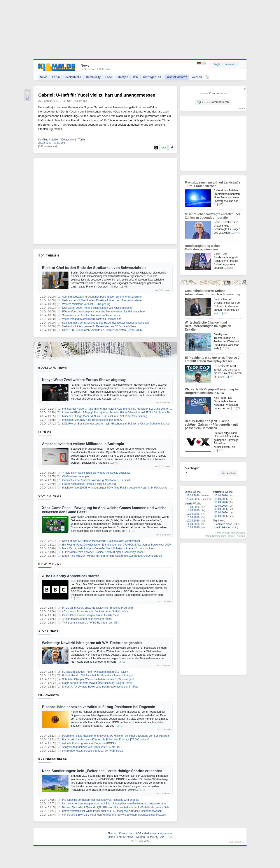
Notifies (241, 536)
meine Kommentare (215, 536)
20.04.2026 (193, 499)
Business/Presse (53, 759)
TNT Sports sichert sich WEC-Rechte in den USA (91, 623)
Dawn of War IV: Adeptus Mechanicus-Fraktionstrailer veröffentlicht (101, 541)
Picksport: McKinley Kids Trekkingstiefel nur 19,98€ (92, 420)
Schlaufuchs (73, 77)
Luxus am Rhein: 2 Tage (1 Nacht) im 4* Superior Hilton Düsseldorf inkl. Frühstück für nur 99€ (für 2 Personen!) (127, 412)
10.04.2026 (221, 502)
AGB (139, 833)
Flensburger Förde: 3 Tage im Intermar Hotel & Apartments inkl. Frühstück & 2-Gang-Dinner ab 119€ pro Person (127, 409)
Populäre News (223, 524)
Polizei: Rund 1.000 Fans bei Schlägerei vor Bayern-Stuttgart (98, 676)
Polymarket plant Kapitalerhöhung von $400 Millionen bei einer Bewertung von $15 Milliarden (116, 736)
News (44, 77)
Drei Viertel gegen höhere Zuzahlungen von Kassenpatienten (98, 308)
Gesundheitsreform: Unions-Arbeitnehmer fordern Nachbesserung (213, 293)
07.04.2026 (221, 513)
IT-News (45, 431)
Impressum (166, 833)
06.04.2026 (221, 516)
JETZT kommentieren (213, 102)
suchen (229, 473)
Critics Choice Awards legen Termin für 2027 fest (90, 615)
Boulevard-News (53, 367)
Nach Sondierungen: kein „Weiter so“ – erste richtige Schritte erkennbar (102, 771)
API (162, 837)
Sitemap (112, 833)
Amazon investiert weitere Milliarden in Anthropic (83, 444)
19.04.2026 (193, 507)
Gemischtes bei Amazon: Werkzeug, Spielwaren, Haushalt (96, 480)
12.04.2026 (221, 496)
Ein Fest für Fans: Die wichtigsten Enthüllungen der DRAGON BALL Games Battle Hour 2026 (116, 545)
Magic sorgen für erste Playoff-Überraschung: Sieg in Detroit (97, 683)
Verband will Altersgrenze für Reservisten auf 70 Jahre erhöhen (99, 326)
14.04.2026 (193, 524)
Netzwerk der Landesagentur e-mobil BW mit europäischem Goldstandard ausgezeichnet (114, 804)
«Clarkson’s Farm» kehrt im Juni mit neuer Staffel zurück (95, 612)
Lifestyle (122, 77)
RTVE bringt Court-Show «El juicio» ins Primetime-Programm (98, 608)
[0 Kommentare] (48, 146)
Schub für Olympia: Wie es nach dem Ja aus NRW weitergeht (98, 679)
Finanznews (49, 695)
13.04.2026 (193, 527)
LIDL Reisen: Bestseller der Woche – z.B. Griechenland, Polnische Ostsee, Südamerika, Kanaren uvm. (122, 424)
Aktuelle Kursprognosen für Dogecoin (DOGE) (89, 743)
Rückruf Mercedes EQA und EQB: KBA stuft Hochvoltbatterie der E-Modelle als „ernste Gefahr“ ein (119, 807)
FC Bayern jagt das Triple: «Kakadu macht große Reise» (95, 672)
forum (242, 108)
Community (93, 77)
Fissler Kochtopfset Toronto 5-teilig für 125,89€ (89, 484)
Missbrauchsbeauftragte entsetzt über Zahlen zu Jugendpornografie (213, 216)
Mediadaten (151, 833)
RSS (169, 837)
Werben (197, 77)
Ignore (231, 536)
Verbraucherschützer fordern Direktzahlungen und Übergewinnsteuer (102, 300)
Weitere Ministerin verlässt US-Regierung (86, 304)
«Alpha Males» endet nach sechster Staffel (87, 619)
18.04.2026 (193, 510)
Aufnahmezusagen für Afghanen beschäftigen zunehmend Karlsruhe (102, 297)
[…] (121, 287)
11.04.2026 (221, 499)
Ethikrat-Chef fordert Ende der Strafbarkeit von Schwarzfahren (94, 268)
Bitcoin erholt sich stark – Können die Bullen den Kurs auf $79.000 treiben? (106, 740)
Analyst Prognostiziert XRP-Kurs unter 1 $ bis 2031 (92, 747)
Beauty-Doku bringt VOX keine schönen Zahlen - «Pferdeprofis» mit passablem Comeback (211, 424)
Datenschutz (127, 833)
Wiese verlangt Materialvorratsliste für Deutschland (92, 319)
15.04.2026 (193, 521)
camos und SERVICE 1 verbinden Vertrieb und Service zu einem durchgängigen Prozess (114, 815)
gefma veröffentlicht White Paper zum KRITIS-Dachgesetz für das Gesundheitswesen (112, 811)
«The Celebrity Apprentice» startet (70, 576)
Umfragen (153, 77)
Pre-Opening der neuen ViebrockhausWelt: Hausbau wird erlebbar (101, 800)
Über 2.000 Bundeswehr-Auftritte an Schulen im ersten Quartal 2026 (102, 330)
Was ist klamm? (177, 77)
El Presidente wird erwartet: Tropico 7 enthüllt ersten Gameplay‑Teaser (103, 552)
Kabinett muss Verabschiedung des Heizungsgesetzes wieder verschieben (105, 323)
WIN (136, 77)
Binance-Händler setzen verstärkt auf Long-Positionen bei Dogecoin (99, 707)
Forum (56, 77)
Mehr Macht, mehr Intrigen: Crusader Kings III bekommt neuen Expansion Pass (108, 548)
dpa (85, 101)
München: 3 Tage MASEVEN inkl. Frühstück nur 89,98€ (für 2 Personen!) (105, 416)
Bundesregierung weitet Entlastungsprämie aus (202, 248)
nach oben (235, 842)
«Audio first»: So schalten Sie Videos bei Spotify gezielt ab (96, 473)
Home (111, 837)
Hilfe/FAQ (153, 837)
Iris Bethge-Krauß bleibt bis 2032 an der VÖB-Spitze (93, 751)
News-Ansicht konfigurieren (230, 533)
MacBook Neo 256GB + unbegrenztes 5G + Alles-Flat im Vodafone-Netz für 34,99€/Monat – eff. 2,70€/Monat (125, 488)
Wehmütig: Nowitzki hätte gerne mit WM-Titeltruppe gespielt (92, 643)
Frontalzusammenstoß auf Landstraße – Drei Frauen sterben (213, 184)
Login (217, 64)
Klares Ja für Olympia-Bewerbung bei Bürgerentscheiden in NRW (100, 687)
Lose (109, 77)
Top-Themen (49, 255)
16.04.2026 (193, 517)
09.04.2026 (221, 506)
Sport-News (49, 631)
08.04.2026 (221, 509)
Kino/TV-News (50, 564)
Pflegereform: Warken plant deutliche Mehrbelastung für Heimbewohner (104, 312)
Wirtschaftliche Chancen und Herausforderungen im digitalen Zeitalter (208, 326)
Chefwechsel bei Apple (75, 476)
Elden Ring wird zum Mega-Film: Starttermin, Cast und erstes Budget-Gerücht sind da (112, 556)
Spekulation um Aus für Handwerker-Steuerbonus (91, 315)
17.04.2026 (193, 514)
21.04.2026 (193, 496)
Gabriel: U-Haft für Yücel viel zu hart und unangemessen (97, 95)
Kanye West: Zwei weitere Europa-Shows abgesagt (84, 380)
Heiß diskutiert (223, 527)
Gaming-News (50, 496)
